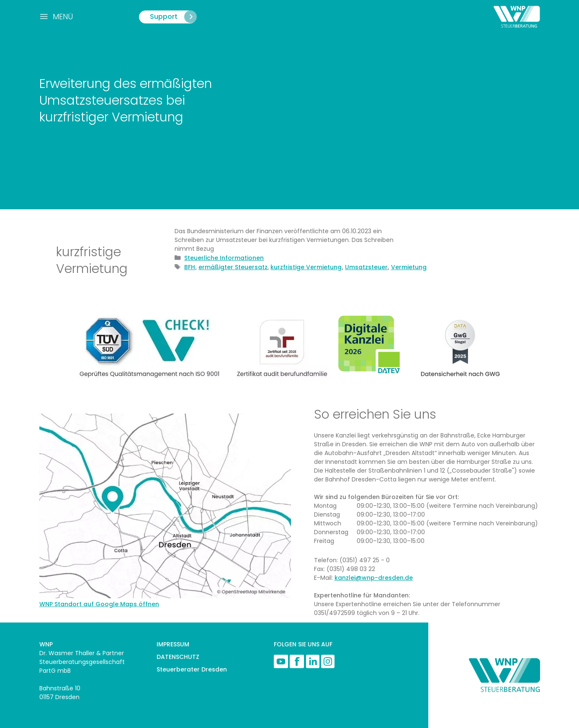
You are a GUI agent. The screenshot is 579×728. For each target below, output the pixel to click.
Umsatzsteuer (366, 267)
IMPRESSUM (173, 644)
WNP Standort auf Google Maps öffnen (99, 604)
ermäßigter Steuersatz (233, 267)
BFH (190, 267)
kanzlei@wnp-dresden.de (374, 578)
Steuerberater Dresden (192, 669)
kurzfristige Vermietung (306, 267)
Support (174, 17)
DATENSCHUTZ (178, 657)
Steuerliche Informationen (224, 258)
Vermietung (409, 267)
